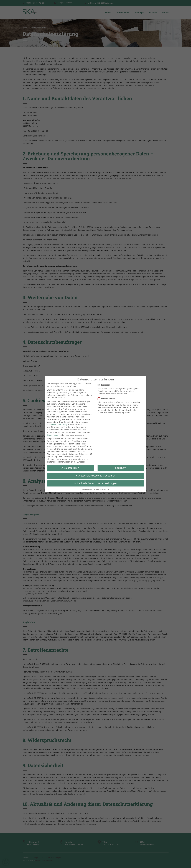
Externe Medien (107, 399)
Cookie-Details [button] (87, 489)
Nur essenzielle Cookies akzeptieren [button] (96, 476)
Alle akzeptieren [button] (70, 468)
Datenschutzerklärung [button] (101, 489)
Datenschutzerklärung (57, 425)
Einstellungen (53, 435)
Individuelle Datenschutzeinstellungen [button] (95, 483)
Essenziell (105, 385)
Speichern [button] (121, 468)
